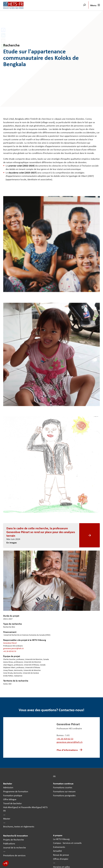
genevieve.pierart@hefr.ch (13, 648)
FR (54, 776)
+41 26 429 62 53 (10, 651)
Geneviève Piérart (10, 643)
